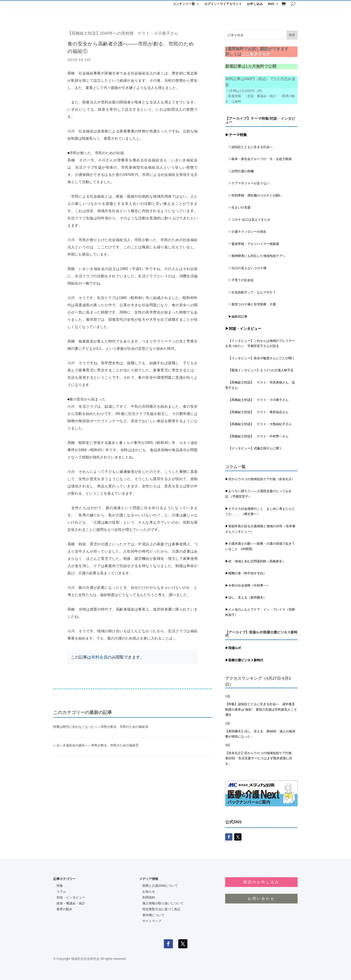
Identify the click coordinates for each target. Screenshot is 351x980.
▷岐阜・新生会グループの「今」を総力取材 (258, 159)
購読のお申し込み (261, 882)
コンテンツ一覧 (184, 4)
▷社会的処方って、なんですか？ (252, 292)
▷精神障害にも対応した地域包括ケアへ (255, 256)
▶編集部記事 (236, 316)
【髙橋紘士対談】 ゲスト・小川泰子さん (257, 400)
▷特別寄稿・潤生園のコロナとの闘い (254, 195)
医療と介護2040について (160, 886)
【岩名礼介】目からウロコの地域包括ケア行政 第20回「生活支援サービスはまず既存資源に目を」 (260, 758)
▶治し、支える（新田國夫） (246, 597)
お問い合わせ (261, 899)
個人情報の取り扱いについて (163, 903)
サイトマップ (152, 921)
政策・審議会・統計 (71, 903)
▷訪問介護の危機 (239, 171)
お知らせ (149, 891)
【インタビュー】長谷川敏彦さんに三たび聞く (260, 358)
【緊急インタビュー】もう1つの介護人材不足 (259, 370)
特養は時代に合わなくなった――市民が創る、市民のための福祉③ (101, 727)
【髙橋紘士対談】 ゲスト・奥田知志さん (257, 412)
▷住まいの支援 (238, 207)
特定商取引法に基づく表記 (161, 909)
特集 (60, 886)
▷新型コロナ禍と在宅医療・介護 (251, 304)
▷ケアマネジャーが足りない (247, 183)
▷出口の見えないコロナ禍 (246, 268)
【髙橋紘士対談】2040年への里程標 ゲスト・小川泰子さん (123, 33)
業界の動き (64, 909)
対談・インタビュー (71, 897)
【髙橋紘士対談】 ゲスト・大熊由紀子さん (258, 424)
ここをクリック (256, 54)
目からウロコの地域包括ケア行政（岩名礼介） (262, 479)
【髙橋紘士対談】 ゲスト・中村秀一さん (257, 436)
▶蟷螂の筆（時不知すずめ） (246, 573)
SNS (271, 4)
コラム (61, 891)
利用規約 (149, 897)
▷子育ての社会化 (241, 280)
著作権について (153, 915)
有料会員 (99, 657)
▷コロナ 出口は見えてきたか (248, 220)
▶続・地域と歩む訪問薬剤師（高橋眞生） (255, 561)
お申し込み (255, 4)
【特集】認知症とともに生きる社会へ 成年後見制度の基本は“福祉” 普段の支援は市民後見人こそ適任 (261, 709)
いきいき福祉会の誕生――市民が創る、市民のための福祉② (96, 745)
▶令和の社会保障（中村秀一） (247, 585)
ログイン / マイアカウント (223, 4)
